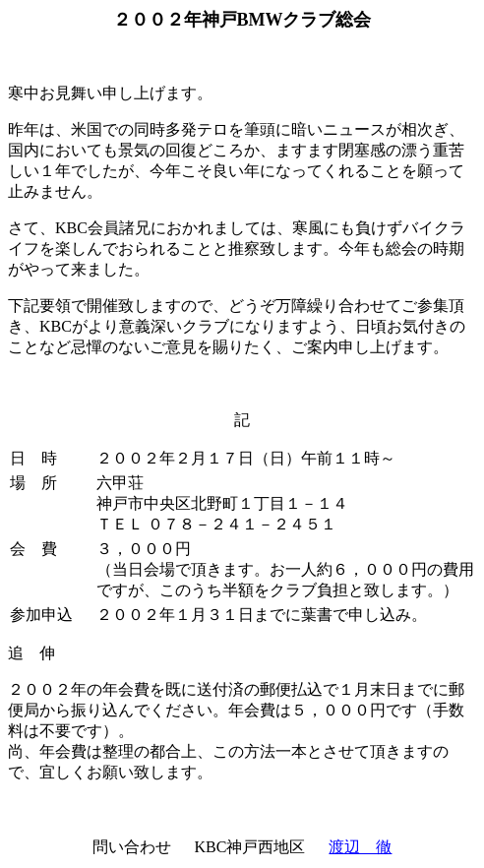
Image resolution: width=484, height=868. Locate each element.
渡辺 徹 (360, 847)
